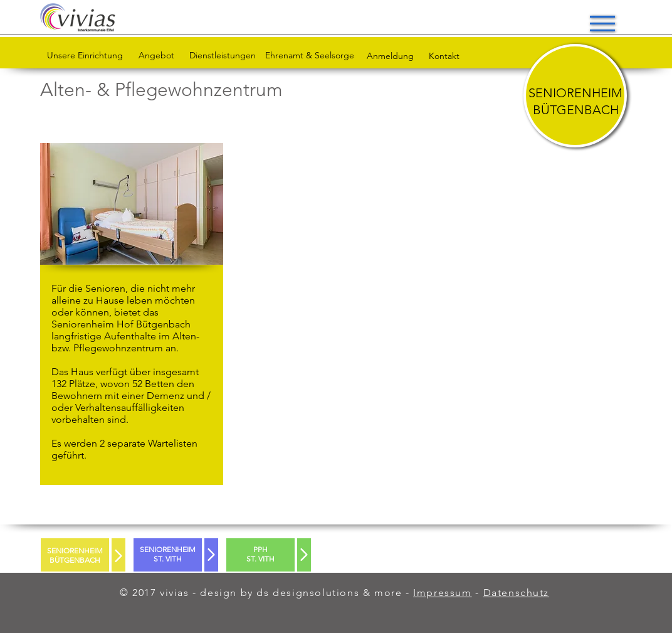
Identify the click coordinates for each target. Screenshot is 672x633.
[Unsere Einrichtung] (85, 56)
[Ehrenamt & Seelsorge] (310, 56)
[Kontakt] (444, 56)
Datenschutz (517, 593)
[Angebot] (156, 56)
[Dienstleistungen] (222, 56)
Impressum (442, 593)
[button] (602, 24)
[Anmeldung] (390, 56)
